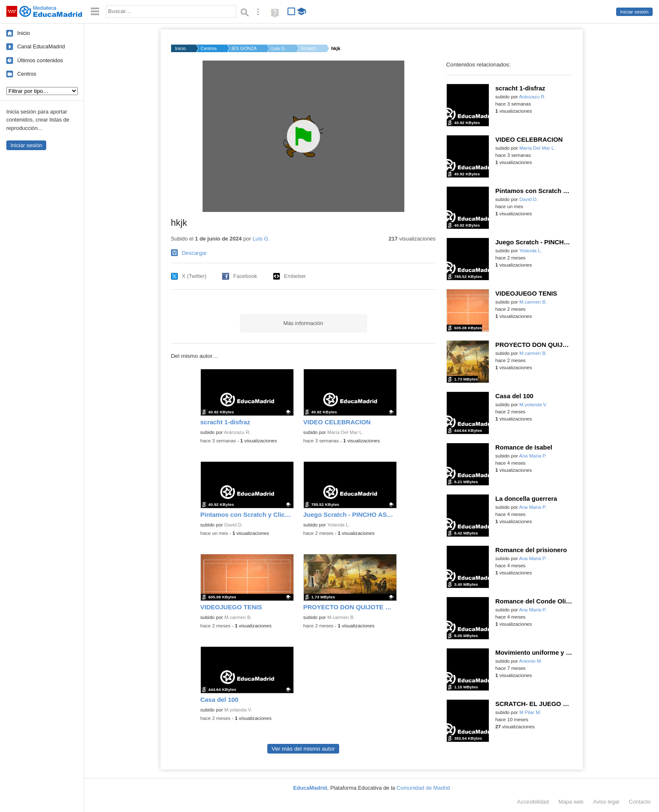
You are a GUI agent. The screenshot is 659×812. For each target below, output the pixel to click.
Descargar (195, 253)
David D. (234, 525)
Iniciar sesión (634, 12)
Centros (27, 74)
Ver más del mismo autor (303, 749)
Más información (303, 323)
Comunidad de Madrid (423, 788)
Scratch (309, 48)
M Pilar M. (530, 712)
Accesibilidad (533, 802)
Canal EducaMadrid (41, 46)
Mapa (571, 802)
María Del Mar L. (345, 432)
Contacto (640, 802)
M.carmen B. (238, 617)
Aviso (606, 802)
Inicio (24, 33)
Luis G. (279, 48)
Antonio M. (531, 661)
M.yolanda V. (238, 710)
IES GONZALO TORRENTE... (244, 48)
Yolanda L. (338, 525)
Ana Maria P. (533, 456)
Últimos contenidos (40, 60)
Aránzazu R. (237, 432)
